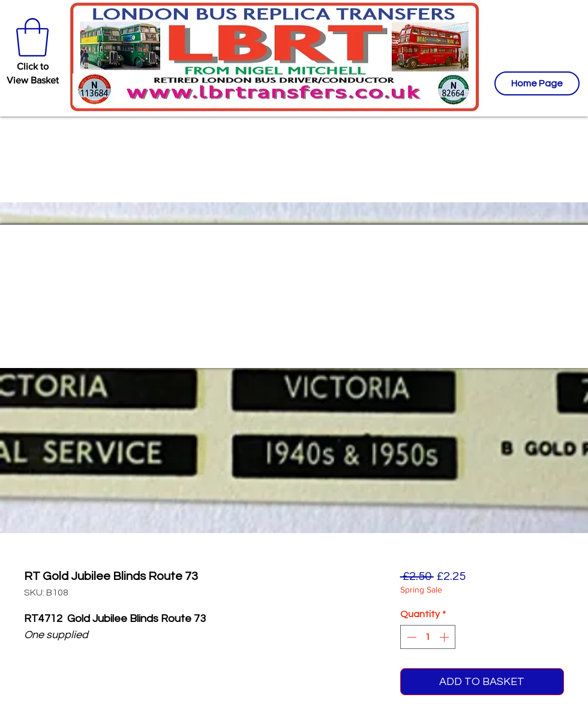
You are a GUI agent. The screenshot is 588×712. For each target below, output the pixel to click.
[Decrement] (410, 637)
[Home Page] (537, 83)
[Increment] (445, 637)
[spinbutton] (428, 637)
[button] (32, 37)
